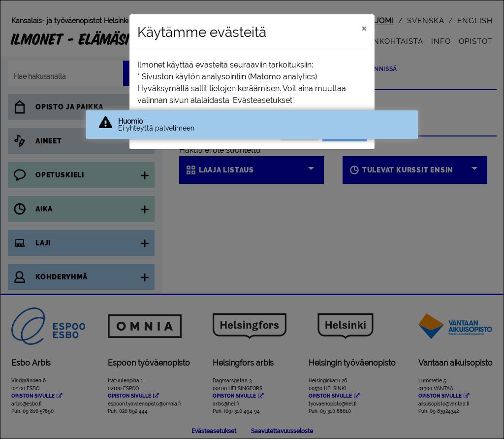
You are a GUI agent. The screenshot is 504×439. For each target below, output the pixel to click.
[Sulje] (364, 28)
